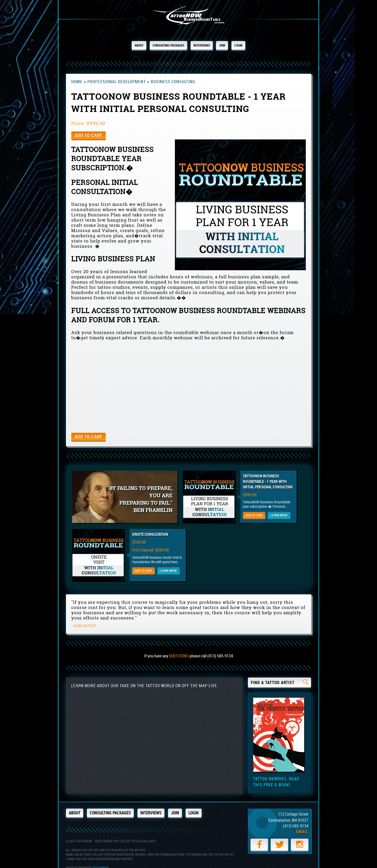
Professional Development (118, 77)
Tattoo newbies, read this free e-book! (276, 776)
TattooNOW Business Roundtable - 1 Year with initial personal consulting (276, 477)
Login (248, 45)
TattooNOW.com (189, 17)
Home (77, 77)
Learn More (290, 511)
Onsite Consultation (150, 529)
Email (302, 826)
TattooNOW (100, 859)
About (130, 45)
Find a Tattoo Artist (280, 677)
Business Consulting (176, 77)
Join (229, 45)
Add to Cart (88, 131)
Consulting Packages (165, 45)
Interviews (206, 45)
